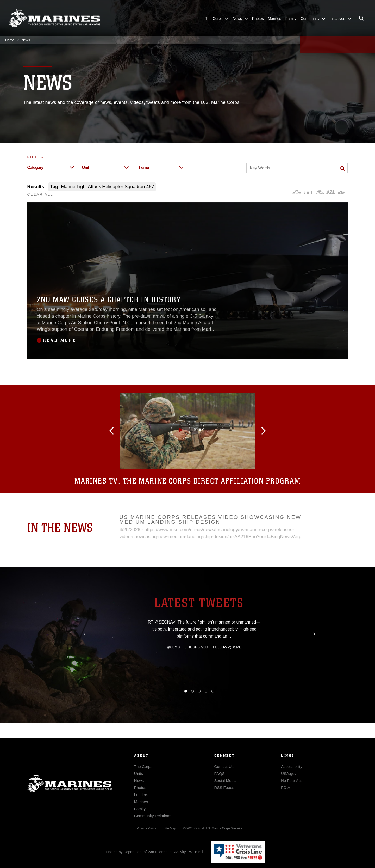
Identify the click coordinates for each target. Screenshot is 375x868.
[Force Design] (297, 192)
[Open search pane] (361, 18)
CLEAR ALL (40, 194)
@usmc (173, 671)
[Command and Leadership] (331, 192)
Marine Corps (70, 790)
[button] (120, 431)
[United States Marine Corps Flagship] (55, 18)
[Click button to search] (343, 168)
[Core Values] (319, 192)
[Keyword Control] (297, 168)
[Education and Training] (308, 192)
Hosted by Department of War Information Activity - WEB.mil (155, 852)
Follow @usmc (227, 671)
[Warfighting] (342, 192)
